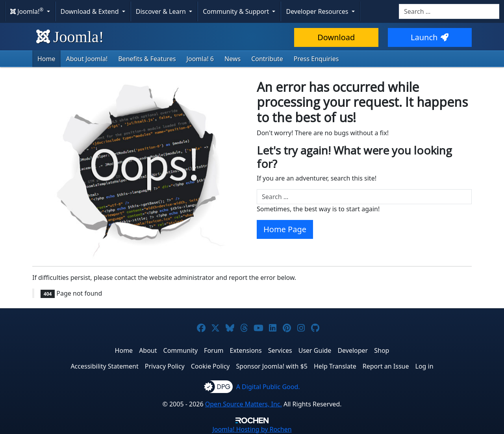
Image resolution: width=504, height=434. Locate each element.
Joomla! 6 (200, 59)
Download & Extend (91, 11)
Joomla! (70, 37)
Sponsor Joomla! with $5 (272, 366)
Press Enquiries (316, 59)
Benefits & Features (147, 59)
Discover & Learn (162, 11)
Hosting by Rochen (252, 429)
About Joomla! (87, 59)
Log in (424, 366)
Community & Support (237, 11)
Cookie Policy (210, 366)
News (233, 59)
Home (46, 59)
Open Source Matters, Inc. (244, 404)
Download (336, 37)
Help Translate (335, 366)
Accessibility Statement (104, 366)
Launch (430, 37)
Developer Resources (318, 11)
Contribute (267, 59)
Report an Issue (386, 366)
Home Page (285, 229)
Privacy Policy (165, 366)
